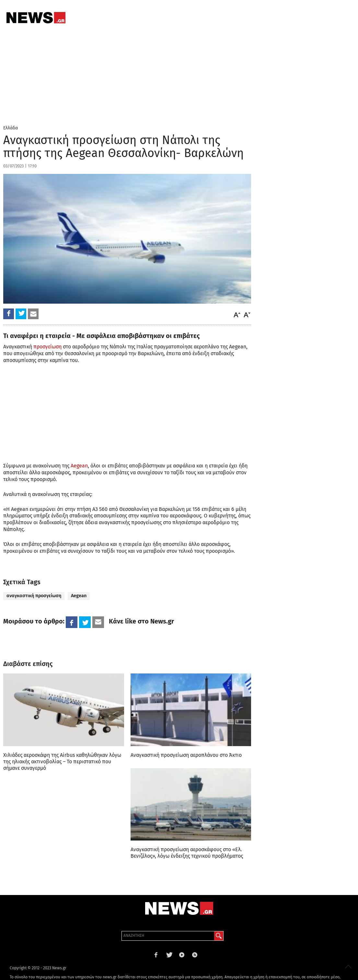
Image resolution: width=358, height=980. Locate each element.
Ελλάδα (11, 128)
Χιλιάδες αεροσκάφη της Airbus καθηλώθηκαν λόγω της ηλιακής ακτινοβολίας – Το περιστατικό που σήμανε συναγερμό (62, 762)
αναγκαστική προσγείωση (34, 596)
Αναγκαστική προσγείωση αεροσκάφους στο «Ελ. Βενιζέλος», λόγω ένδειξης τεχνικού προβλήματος (187, 853)
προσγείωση (47, 347)
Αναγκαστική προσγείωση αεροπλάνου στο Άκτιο (186, 755)
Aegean (79, 466)
